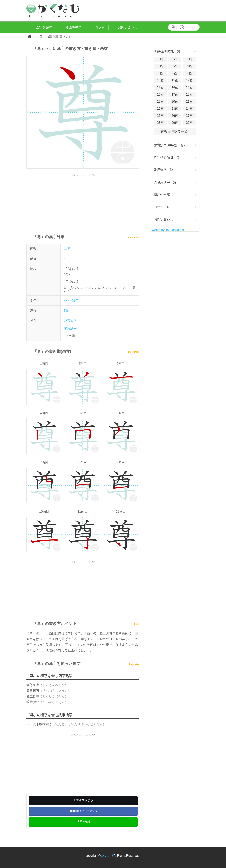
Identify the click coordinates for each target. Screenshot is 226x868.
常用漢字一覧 (163, 170)
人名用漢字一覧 (165, 182)
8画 (175, 73)
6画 (189, 66)
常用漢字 (70, 328)
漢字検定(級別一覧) (168, 157)
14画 (175, 87)
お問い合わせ (163, 219)
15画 (189, 87)
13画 (160, 87)
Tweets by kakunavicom (167, 230)
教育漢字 (70, 321)
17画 (175, 94)
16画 (160, 94)
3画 (189, 59)
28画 (160, 123)
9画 (189, 73)
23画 (175, 109)
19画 (160, 102)
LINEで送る (83, 821)
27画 (189, 116)
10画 (160, 80)
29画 (175, 123)
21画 (189, 102)
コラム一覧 (162, 207)
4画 (160, 66)
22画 (160, 109)
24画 (189, 109)
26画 (175, 116)
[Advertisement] (83, 201)
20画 (175, 102)
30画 (189, 123)
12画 (67, 249)
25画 (160, 116)
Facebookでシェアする (83, 811)
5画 (175, 66)
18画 (189, 94)
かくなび (107, 856)
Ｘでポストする (83, 800)
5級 (66, 311)
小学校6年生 (73, 301)
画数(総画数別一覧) (175, 132)
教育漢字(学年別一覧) (169, 145)
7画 (160, 73)
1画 (160, 59)
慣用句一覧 (162, 195)
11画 (175, 80)
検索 (196, 27)
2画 (175, 59)
